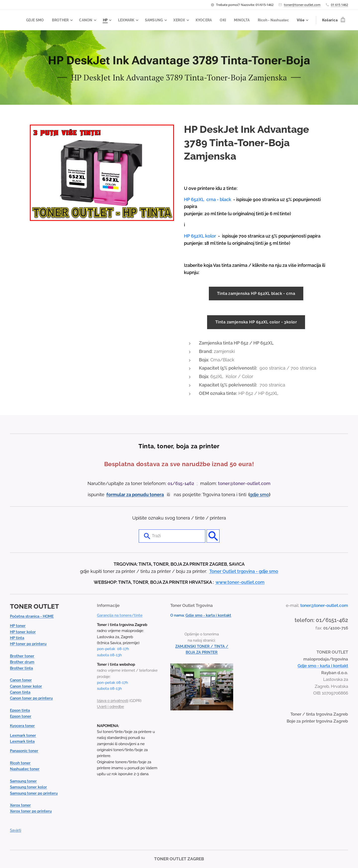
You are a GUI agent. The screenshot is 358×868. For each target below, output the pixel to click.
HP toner (18, 626)
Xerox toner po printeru (31, 811)
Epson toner (21, 716)
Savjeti (16, 830)
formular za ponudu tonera (135, 494)
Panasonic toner (24, 751)
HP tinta (17, 638)
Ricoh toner (20, 763)
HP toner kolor (23, 632)
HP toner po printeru (28, 644)
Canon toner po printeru (31, 698)
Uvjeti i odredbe (111, 707)
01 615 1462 (339, 5)
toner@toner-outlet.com (302, 5)
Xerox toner (20, 805)
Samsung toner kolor (28, 787)
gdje (255, 494)
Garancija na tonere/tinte (120, 615)
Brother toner (22, 656)
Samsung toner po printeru (34, 793)
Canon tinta (20, 692)
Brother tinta (21, 668)
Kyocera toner (22, 726)
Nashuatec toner (25, 769)
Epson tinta (20, 710)
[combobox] (172, 536)
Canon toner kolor (26, 686)
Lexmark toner (23, 735)
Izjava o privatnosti (113, 701)
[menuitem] (69, 20)
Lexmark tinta (22, 741)
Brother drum (22, 662)
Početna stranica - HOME (32, 616)
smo (264, 494)
